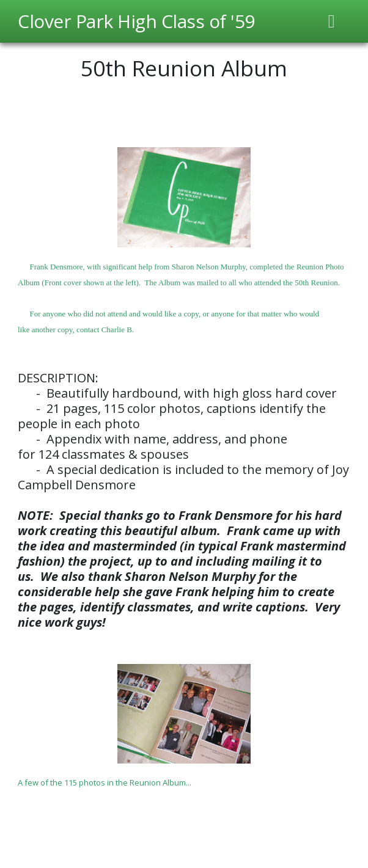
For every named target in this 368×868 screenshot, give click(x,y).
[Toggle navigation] (332, 21)
